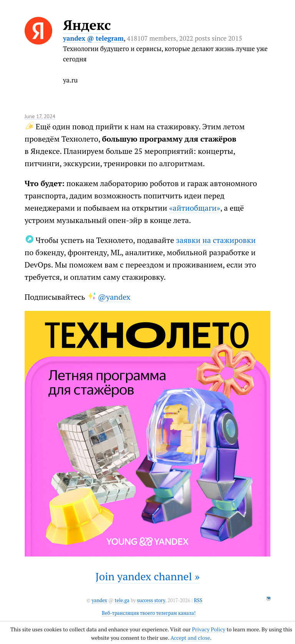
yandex (99, 600)
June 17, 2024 (40, 116)
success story (151, 600)
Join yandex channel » (147, 576)
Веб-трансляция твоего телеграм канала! (149, 613)
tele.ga (122, 600)
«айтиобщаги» (195, 208)
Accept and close (190, 638)
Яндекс (87, 25)
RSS (198, 600)
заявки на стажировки (216, 240)
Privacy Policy (209, 629)
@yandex (114, 297)
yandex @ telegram (93, 38)
